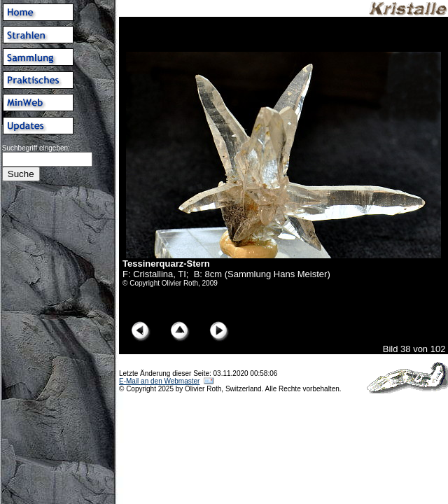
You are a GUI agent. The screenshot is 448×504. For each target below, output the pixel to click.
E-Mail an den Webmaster (159, 381)
